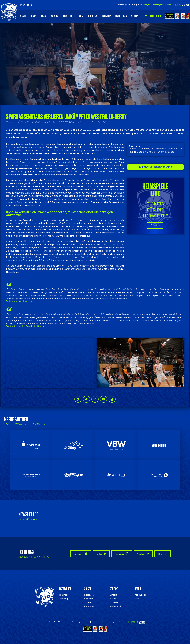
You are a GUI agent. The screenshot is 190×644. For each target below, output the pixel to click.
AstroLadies (140, 595)
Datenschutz (116, 606)
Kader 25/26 (90, 595)
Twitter (101, 554)
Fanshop (106, 16)
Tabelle (88, 602)
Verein (135, 16)
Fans (80, 16)
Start (23, 16)
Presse (113, 599)
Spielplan (89, 599)
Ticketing (68, 16)
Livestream (121, 16)
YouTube (143, 554)
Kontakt (113, 595)
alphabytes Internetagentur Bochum (156, 5)
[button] (78, 399)
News (33, 16)
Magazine (89, 606)
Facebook (81, 554)
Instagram (122, 554)
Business (92, 16)
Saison (54, 16)
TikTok (162, 554)
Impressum (115, 602)
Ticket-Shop (153, 16)
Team (44, 16)
